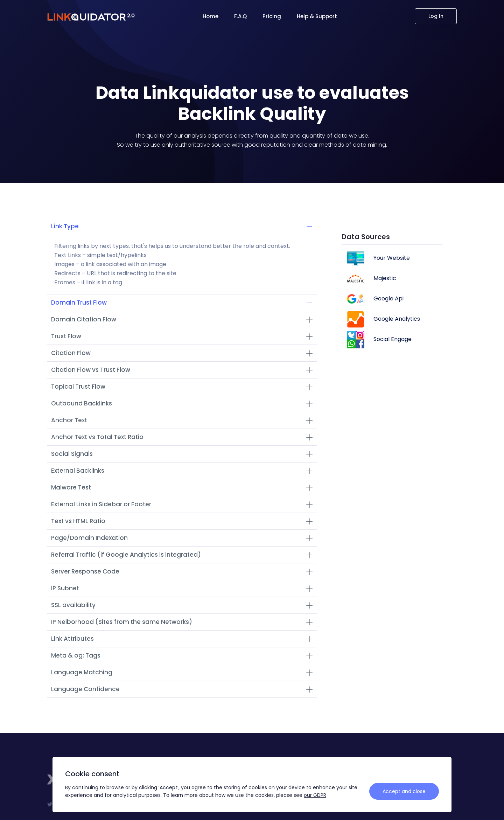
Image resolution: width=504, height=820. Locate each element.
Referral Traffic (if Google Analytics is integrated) (182, 555)
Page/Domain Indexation (182, 538)
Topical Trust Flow (182, 387)
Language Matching (182, 672)
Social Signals (182, 454)
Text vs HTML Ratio (182, 521)
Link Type (182, 226)
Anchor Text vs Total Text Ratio (182, 437)
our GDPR (315, 795)
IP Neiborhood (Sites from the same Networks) (182, 622)
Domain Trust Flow (182, 303)
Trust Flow (182, 336)
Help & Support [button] (317, 16)
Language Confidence (182, 689)
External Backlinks (182, 471)
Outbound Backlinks (182, 403)
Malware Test (182, 487)
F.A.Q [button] (240, 16)
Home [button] (211, 16)
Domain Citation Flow (182, 319)
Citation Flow (182, 353)
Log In (436, 16)
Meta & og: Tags (182, 655)
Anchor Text (182, 420)
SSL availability (182, 605)
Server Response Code (182, 571)
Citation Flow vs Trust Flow (182, 370)
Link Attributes (182, 639)
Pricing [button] (272, 16)
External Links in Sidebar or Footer (182, 504)
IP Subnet (182, 588)
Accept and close (404, 791)
